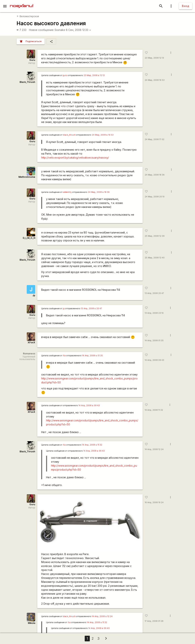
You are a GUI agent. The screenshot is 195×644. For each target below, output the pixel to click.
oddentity (67, 192)
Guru (32, 60)
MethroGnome (27, 177)
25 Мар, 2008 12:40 (155, 258)
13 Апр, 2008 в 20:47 (91, 309)
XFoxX (31, 342)
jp (64, 309)
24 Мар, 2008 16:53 (155, 80)
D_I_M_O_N (29, 238)
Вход (186, 6)
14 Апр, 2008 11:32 (154, 410)
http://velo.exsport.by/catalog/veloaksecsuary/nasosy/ (75, 158)
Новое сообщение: (42, 30)
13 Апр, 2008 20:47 (154, 293)
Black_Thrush (27, 82)
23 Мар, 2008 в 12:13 (94, 75)
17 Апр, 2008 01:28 (154, 621)
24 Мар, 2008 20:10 (155, 197)
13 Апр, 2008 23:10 (154, 313)
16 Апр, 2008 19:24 (154, 502)
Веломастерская (28, 16)
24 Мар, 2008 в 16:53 (103, 135)
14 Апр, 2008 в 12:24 (102, 616)
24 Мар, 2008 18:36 (155, 175)
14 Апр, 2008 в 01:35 (92, 356)
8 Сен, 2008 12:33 (78, 30)
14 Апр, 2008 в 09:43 (89, 406)
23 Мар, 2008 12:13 (154, 58)
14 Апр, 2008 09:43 (154, 360)
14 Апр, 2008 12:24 (154, 449)
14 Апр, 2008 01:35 (154, 341)
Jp (34, 295)
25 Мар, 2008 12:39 (155, 236)
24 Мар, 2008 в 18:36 (99, 192)
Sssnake (60, 30)
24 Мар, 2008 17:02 (155, 139)
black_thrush (69, 135)
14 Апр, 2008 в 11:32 (92, 445)
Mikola (32, 623)
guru (65, 75)
